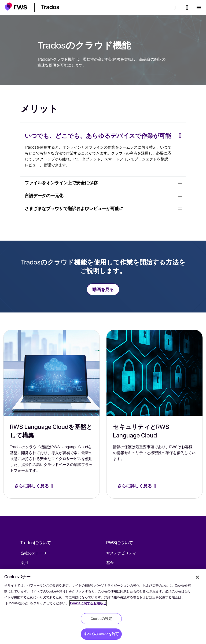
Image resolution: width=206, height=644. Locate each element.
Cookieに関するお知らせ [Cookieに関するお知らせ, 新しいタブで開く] (88, 603)
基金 (110, 562)
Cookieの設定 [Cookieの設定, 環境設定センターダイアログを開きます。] (101, 619)
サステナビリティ (121, 553)
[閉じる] (197, 577)
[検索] (176, 8)
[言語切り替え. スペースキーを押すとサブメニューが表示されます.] (187, 8)
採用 (24, 562)
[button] (16, 7)
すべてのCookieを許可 (101, 634)
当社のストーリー (35, 553)
